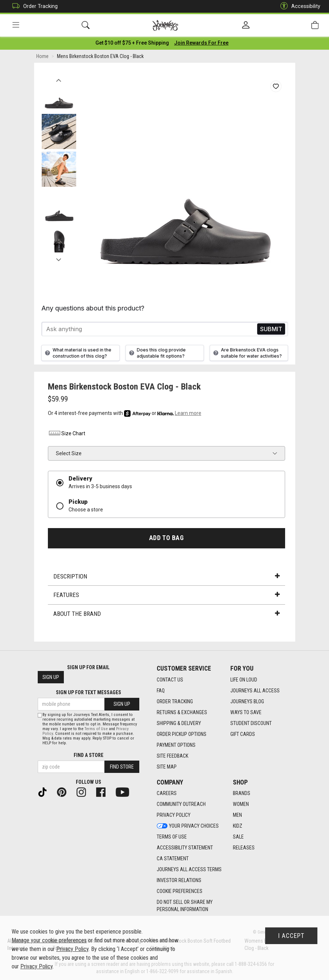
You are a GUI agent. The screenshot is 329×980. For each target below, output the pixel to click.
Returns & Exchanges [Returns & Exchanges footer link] (182, 712)
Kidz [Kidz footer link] (238, 826)
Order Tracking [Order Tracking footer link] (175, 701)
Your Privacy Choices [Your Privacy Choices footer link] (188, 826)
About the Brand (166, 614)
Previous (59, 79)
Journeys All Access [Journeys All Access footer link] (255, 691)
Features (166, 596)
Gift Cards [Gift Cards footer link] (243, 734)
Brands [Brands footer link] (242, 794)
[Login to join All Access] (132, 44)
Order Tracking (33, 6)
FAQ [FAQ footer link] (161, 691)
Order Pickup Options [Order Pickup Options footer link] (182, 734)
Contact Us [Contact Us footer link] (170, 680)
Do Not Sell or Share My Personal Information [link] (185, 906)
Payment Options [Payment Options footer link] (176, 745)
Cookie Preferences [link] (180, 892)
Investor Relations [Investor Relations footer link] (179, 881)
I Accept (291, 936)
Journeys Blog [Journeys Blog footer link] (247, 701)
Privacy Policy (72, 949)
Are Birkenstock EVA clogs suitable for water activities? (247, 354)
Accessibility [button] (299, 6)
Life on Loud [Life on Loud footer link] (244, 680)
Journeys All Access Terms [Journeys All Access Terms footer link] (189, 870)
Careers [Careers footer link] (167, 794)
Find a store (89, 755)
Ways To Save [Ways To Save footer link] (246, 712)
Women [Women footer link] (241, 804)
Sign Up (51, 678)
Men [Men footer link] (237, 815)
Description (166, 577)
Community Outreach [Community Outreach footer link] (181, 804)
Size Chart (67, 435)
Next (59, 259)
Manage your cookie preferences (49, 940)
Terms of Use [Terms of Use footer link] (172, 837)
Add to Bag (166, 539)
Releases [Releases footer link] (244, 848)
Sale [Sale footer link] (238, 837)
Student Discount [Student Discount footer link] (251, 723)
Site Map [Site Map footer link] (167, 767)
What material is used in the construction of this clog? (77, 354)
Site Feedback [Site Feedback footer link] (172, 756)
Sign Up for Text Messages (89, 693)
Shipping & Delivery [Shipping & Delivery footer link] (179, 723)
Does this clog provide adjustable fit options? (157, 354)
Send (271, 330)
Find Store (122, 767)
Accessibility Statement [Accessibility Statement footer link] (185, 848)
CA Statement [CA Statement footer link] (173, 859)
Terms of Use (96, 729)
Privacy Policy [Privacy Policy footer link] (174, 815)
